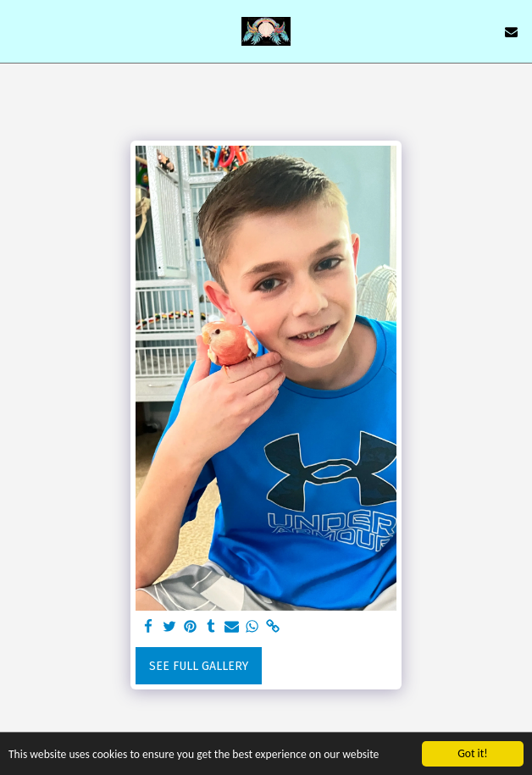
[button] (19, 31)
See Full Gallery (199, 666)
